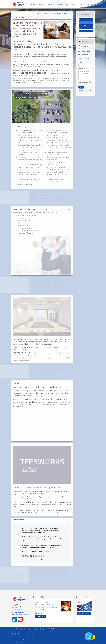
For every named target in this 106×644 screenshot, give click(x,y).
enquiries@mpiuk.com (87, 51)
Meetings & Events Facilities (84, 27)
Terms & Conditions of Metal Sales (29, 637)
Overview (81, 20)
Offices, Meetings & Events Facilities (52, 13)
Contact (90, 5)
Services (51, 5)
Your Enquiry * (83, 69)
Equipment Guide (72, 5)
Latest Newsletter (84, 613)
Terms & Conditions (15, 637)
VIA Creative (20, 642)
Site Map (22, 639)
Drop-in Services (83, 31)
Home (85, 630)
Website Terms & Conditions (45, 637)
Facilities (60, 5)
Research (42, 5)
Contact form (84, 54)
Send (81, 87)
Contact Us (91, 630)
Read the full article (40, 616)
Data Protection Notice (85, 90)
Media (82, 5)
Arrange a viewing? (84, 82)
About (34, 5)
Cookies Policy (63, 637)
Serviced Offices (83, 23)
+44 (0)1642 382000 (84, 47)
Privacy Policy (55, 637)
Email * (80, 62)
